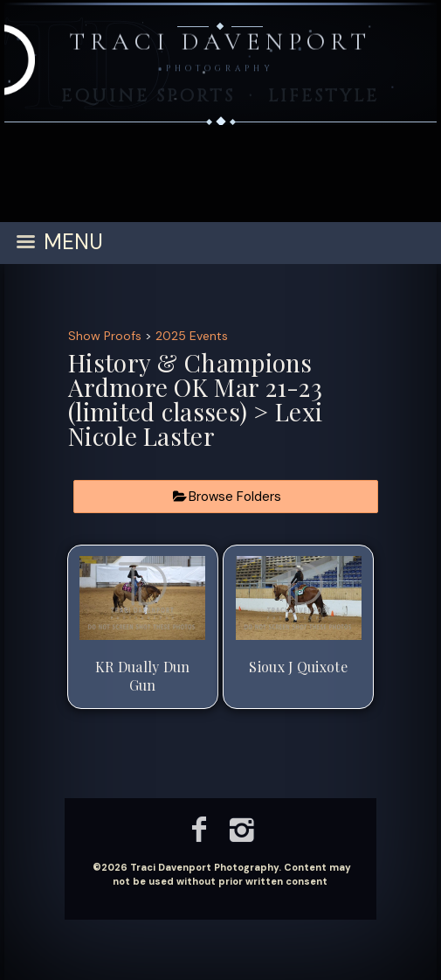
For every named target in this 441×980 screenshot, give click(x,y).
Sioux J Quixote (298, 667)
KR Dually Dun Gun (143, 676)
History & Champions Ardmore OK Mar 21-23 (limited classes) (195, 387)
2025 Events (192, 336)
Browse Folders (235, 497)
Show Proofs (105, 336)
